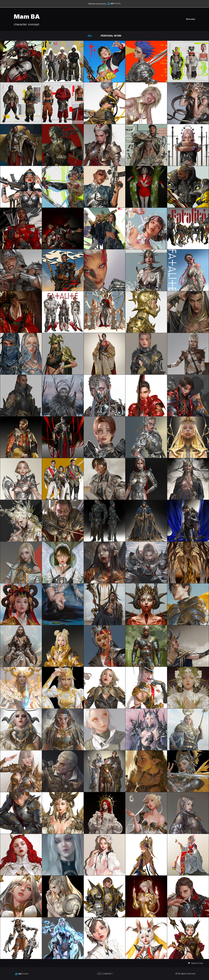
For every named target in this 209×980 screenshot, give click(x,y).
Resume (191, 19)
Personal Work (111, 36)
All (90, 36)
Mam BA (27, 16)
